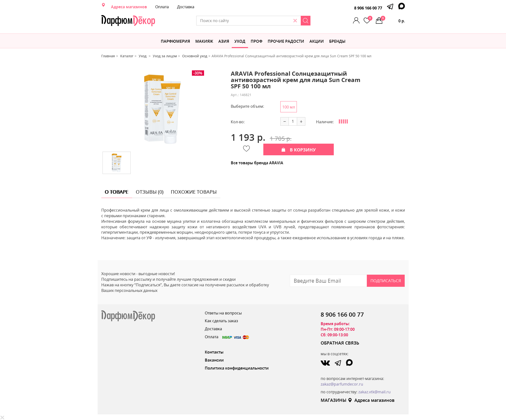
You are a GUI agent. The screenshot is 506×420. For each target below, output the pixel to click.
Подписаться (386, 281)
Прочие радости (286, 41)
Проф (257, 41)
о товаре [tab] (117, 192)
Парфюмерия (175, 41)
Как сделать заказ (221, 321)
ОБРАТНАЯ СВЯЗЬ (340, 343)
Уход (240, 41)
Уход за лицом (165, 56)
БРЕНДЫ (337, 41)
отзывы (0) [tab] (150, 192)
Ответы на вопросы (223, 313)
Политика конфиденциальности (237, 368)
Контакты (214, 352)
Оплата (162, 7)
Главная (108, 56)
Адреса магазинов (129, 7)
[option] (162, 109)
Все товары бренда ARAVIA (257, 163)
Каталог (127, 56)
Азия (224, 41)
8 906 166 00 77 (368, 8)
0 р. (393, 20)
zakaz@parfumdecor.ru (342, 384)
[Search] (306, 21)
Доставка (186, 7)
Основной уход (195, 56)
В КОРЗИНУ (299, 150)
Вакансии (214, 360)
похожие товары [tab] (194, 192)
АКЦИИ (317, 41)
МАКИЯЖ (204, 41)
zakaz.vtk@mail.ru (374, 392)
